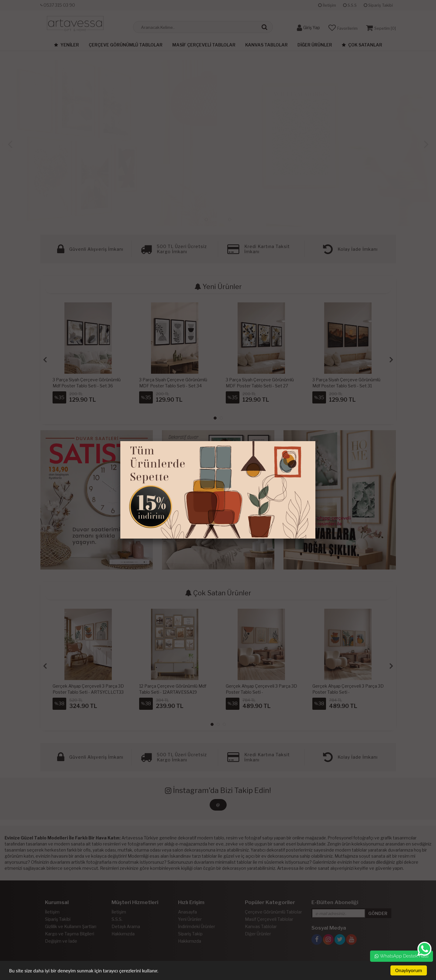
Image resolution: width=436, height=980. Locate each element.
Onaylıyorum (409, 970)
